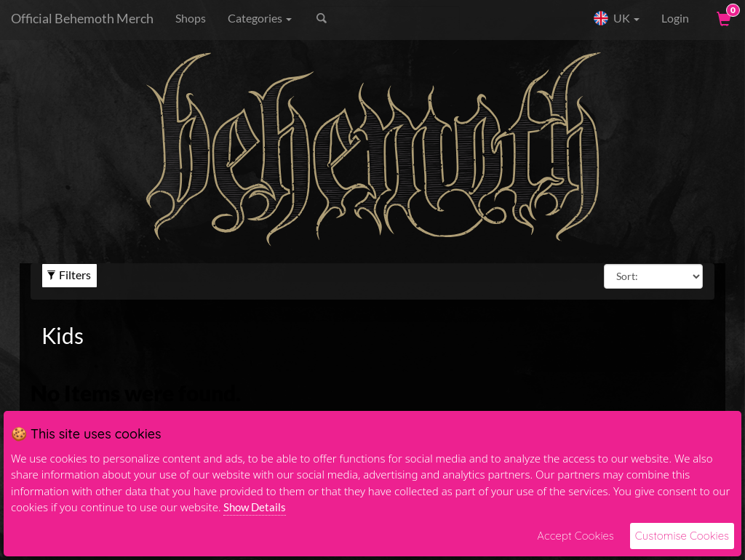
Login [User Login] (675, 18)
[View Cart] (722, 18)
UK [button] (616, 18)
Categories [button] (260, 18)
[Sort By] (653, 276)
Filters (69, 275)
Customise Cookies (682, 536)
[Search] (387, 18)
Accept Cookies (575, 536)
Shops (191, 18)
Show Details (255, 507)
